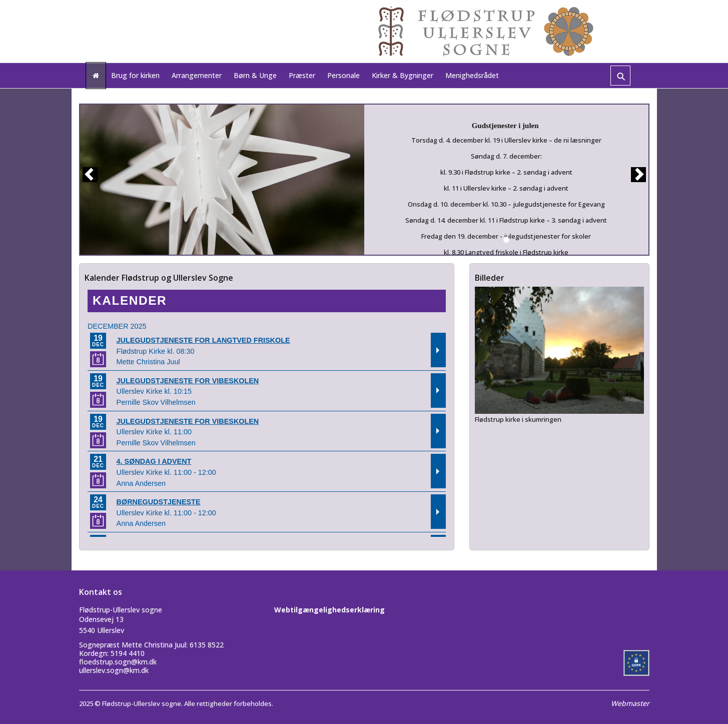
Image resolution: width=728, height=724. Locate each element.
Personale (343, 75)
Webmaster (630, 703)
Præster (302, 75)
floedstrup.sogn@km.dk (118, 662)
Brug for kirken (135, 75)
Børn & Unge (255, 75)
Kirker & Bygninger (403, 75)
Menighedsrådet (472, 75)
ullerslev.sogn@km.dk (114, 670)
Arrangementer (197, 75)
